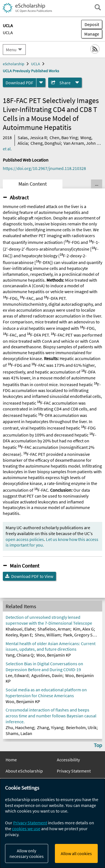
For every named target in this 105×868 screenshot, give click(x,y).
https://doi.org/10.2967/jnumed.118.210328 (44, 168)
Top (98, 745)
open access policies (25, 539)
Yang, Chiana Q (20, 655)
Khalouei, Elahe (20, 629)
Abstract (19, 197)
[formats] (41, 83)
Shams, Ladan (19, 733)
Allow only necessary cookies (27, 853)
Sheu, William (48, 635)
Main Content (33, 184)
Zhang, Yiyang (50, 727)
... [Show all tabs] (97, 184)
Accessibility (68, 760)
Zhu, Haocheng (20, 727)
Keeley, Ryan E (19, 635)
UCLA (8, 32)
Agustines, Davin (47, 675)
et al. (7, 149)
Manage (90, 34)
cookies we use (26, 829)
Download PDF (19, 83)
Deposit (92, 24)
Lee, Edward (17, 675)
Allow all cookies (76, 853)
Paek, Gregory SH (79, 635)
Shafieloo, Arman (54, 629)
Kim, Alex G (83, 629)
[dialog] (53, 823)
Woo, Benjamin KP (54, 655)
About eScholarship (24, 771)
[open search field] (98, 7)
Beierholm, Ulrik (81, 727)
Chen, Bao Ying (64, 137)
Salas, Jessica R (32, 137)
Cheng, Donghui (46, 143)
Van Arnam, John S (81, 143)
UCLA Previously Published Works (31, 71)
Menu (11, 50)
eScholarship (14, 64)
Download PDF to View (32, 576)
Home (11, 760)
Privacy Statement (74, 771)
